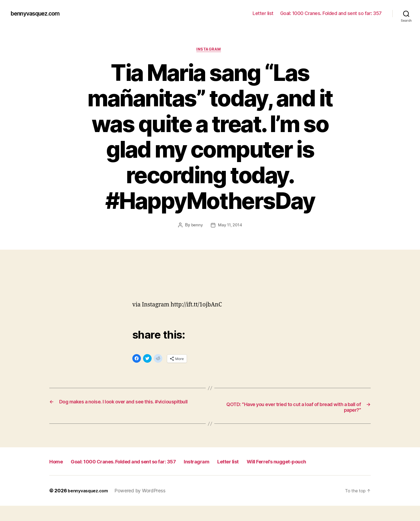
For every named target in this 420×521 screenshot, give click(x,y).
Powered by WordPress (146, 506)
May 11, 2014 (230, 227)
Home (58, 464)
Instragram (238, 464)
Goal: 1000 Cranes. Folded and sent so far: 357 (331, 13)
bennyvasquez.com (39, 13)
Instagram (210, 51)
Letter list (263, 13)
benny (196, 227)
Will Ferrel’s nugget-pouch (88, 476)
